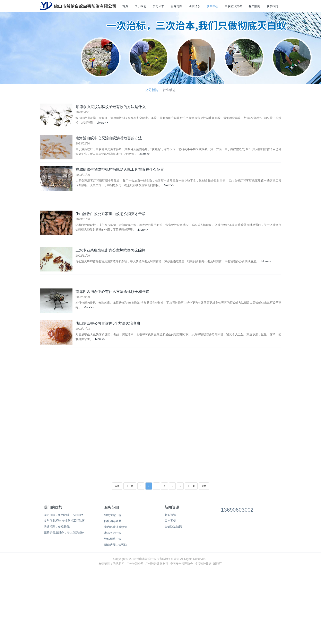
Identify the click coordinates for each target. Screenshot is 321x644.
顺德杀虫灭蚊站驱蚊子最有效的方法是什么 (111, 107)
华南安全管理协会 (181, 564)
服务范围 (176, 6)
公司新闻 (152, 90)
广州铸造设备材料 (157, 564)
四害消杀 (194, 6)
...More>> (102, 123)
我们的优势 (53, 507)
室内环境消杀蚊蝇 (116, 527)
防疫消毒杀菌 (113, 521)
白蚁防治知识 (233, 6)
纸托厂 (217, 564)
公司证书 (158, 6)
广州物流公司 (135, 564)
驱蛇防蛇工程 (113, 515)
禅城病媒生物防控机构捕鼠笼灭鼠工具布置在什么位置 (120, 170)
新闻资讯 (172, 507)
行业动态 (169, 90)
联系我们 (272, 6)
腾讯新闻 (119, 564)
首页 (125, 6)
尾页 (204, 486)
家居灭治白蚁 (113, 533)
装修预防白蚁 (113, 539)
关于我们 (140, 6)
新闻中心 (212, 6)
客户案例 (254, 6)
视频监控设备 (203, 564)
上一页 (130, 486)
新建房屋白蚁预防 (116, 545)
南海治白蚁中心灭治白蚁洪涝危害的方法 (109, 139)
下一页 (191, 486)
